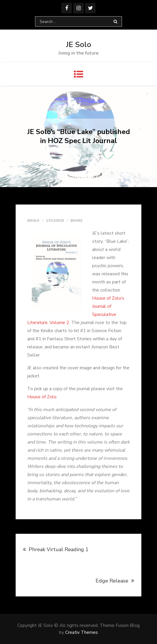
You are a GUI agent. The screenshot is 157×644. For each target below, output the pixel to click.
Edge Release (112, 581)
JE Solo (79, 45)
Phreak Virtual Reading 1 (59, 549)
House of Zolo (42, 397)
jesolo (33, 221)
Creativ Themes (82, 632)
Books (77, 221)
